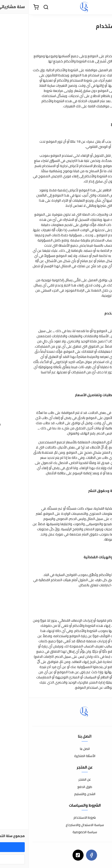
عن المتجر (56, 780)
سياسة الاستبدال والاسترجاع (56, 825)
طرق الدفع (56, 787)
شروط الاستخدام (56, 818)
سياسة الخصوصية (56, 832)
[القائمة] (105, 7)
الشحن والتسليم (56, 794)
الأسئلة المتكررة (56, 756)
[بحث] (17, 7)
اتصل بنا (56, 749)
